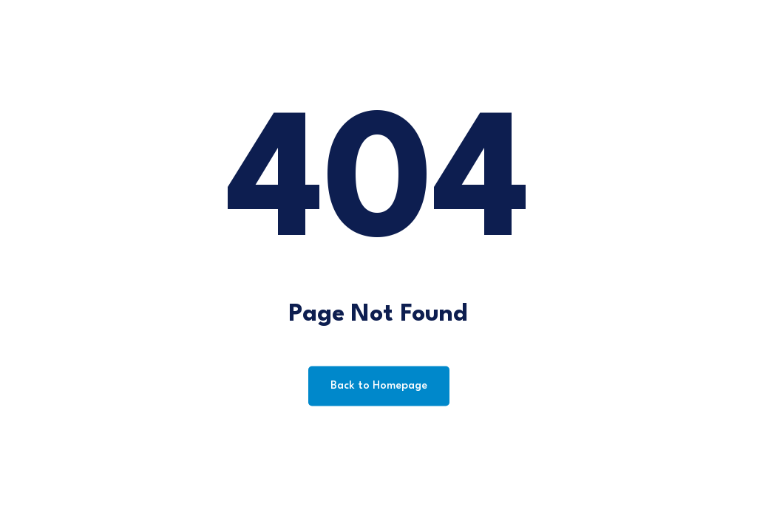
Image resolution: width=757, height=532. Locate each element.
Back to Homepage (379, 386)
